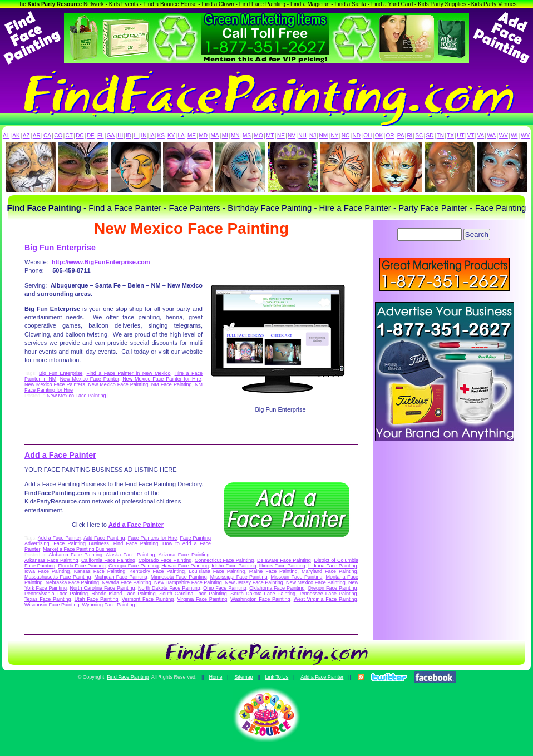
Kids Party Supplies (442, 4)
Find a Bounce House (170, 4)
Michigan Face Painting (120, 577)
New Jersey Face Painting (254, 582)
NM (324, 135)
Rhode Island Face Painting (124, 594)
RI (409, 135)
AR (37, 135)
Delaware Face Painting (284, 560)
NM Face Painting (172, 384)
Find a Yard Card (392, 4)
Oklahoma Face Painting (277, 588)
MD (204, 135)
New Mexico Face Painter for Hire (162, 379)
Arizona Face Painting (184, 555)
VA (481, 135)
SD (430, 135)
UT (460, 135)
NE (281, 135)
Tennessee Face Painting (328, 594)
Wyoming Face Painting (109, 605)
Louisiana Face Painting (217, 571)
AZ (26, 135)
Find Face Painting (262, 4)
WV (504, 135)
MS (247, 135)
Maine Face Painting (273, 571)
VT (471, 135)
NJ (313, 135)
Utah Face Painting (97, 599)
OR (390, 135)
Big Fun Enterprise (60, 248)
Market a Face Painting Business (80, 549)
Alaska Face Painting (130, 555)
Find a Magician (310, 4)
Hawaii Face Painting (185, 566)
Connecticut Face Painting (224, 560)
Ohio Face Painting (224, 588)
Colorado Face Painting (165, 560)
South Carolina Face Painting (193, 594)
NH (302, 135)
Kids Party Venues (494, 4)
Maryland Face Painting (329, 571)
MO (259, 135)
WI (514, 135)
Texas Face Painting (48, 599)
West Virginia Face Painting (325, 599)
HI (120, 135)
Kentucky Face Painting (157, 571)
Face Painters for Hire (153, 538)
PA (401, 135)
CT (69, 135)
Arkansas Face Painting (51, 560)
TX (450, 135)
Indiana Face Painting (332, 566)
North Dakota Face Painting (169, 588)
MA (215, 135)
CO (58, 135)
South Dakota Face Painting (263, 594)
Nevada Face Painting (127, 582)
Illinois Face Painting (282, 566)
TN (440, 135)
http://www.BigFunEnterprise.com (101, 262)
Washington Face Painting (260, 599)
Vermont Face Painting (148, 599)
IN (144, 135)
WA (492, 135)
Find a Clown (218, 4)
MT (270, 135)
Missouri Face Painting (297, 577)
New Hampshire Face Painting (188, 582)
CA (47, 135)
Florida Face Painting (82, 566)
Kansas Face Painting (100, 571)
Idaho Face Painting (234, 566)
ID (129, 135)
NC (346, 135)
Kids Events (124, 4)
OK (379, 135)
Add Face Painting (104, 538)
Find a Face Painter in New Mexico (128, 373)
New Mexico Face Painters (55, 384)
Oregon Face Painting (332, 588)
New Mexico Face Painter (90, 379)
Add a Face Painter (60, 455)
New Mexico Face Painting (118, 384)
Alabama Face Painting (75, 555)
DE (91, 135)
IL (136, 135)
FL (101, 135)
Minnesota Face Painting (179, 577)
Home (215, 677)
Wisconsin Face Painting (52, 605)
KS (161, 135)
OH (367, 135)
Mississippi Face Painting (239, 577)
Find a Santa (350, 4)
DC (80, 135)
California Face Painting (108, 560)
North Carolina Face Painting (103, 588)
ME (192, 135)
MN (235, 135)
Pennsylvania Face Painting (56, 594)
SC (419, 135)
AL (6, 135)
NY (334, 135)
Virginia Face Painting (202, 599)
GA (111, 135)
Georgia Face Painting (134, 566)
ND (357, 135)
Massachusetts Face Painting (58, 577)
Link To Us (277, 677)
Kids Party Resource (55, 4)
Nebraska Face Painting (72, 582)
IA (152, 135)
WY (525, 135)
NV (292, 135)
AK (16, 135)
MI (225, 135)
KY (171, 135)
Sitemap (243, 677)
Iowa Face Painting (47, 571)
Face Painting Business (81, 543)
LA (181, 135)
